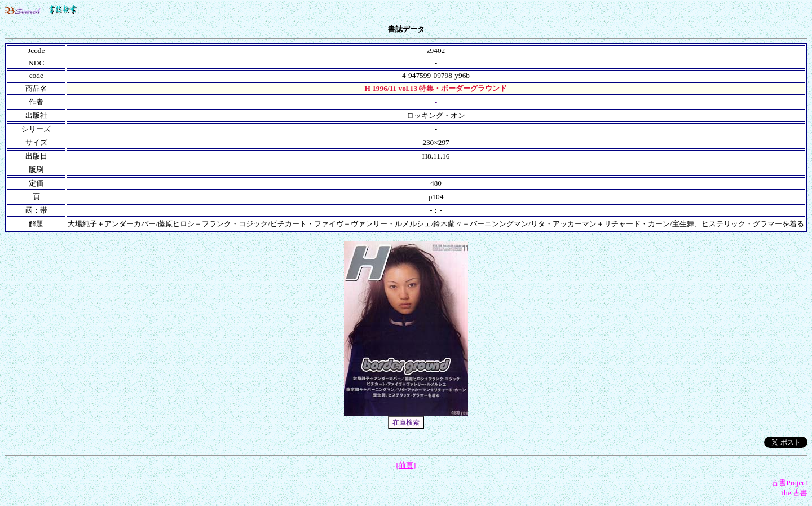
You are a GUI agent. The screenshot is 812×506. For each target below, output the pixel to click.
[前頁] (406, 465)
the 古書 (795, 493)
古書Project (789, 483)
